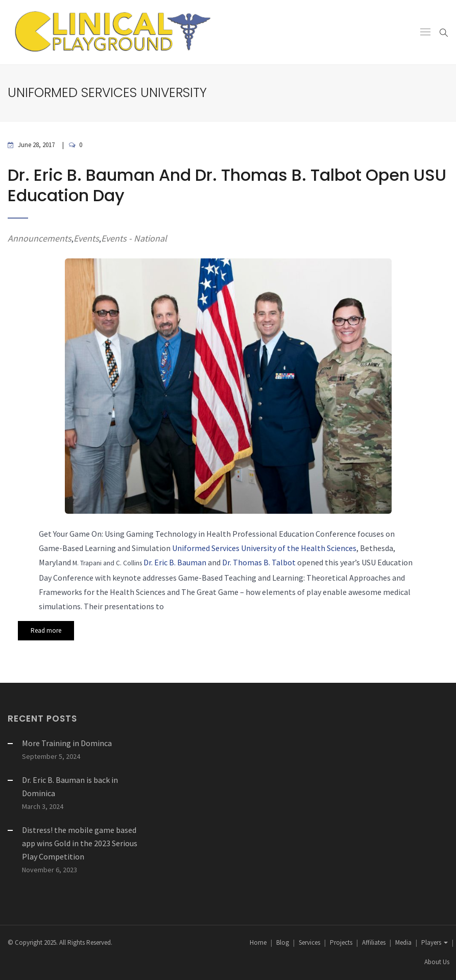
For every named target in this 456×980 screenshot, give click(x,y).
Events (86, 238)
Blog (283, 942)
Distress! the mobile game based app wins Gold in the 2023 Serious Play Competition (80, 843)
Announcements (40, 238)
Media (403, 942)
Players (435, 942)
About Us (437, 962)
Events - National (134, 238)
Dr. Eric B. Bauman (175, 562)
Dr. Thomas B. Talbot (259, 562)
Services (309, 942)
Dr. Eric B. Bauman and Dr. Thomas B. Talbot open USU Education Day (227, 185)
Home (258, 942)
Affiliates (374, 942)
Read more (46, 630)
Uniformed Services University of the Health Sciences (264, 548)
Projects (341, 942)
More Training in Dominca (67, 743)
